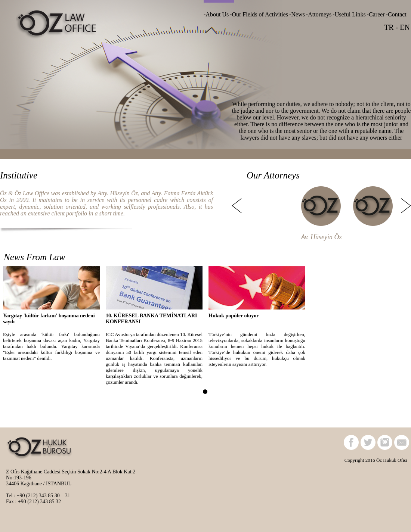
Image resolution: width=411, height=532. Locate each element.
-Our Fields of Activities (259, 14)
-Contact (396, 14)
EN (404, 27)
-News (297, 14)
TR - (391, 27)
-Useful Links (349, 14)
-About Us (216, 14)
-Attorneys (319, 14)
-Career (376, 14)
